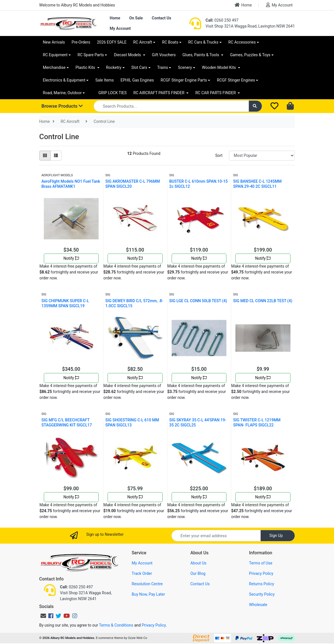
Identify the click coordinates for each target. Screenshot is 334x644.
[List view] (56, 156)
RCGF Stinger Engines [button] (236, 80)
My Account (279, 5)
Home (243, 5)
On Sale (136, 18)
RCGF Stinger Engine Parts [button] (184, 80)
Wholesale (258, 605)
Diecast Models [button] (128, 55)
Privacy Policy (261, 573)
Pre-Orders (81, 42)
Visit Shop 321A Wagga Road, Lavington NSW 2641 (250, 26)
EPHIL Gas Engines (137, 80)
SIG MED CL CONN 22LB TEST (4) (263, 301)
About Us (198, 563)
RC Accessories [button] (242, 42)
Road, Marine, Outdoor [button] (62, 93)
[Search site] (255, 106)
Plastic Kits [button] (86, 67)
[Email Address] (216, 536)
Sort (219, 155)
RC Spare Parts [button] (91, 55)
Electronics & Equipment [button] (64, 80)
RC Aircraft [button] (143, 42)
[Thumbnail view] (45, 156)
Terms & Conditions (116, 625)
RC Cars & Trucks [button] (203, 42)
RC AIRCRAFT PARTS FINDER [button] (159, 93)
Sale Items (104, 80)
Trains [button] (163, 67)
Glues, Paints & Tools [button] (201, 55)
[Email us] (43, 616)
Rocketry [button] (114, 67)
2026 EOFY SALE (112, 42)
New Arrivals (54, 42)
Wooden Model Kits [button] (220, 67)
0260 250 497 (222, 20)
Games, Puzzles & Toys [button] (250, 55)
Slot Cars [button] (139, 67)
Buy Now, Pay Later (148, 594)
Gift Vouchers (164, 55)
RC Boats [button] (170, 42)
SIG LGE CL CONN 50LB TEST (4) (198, 301)
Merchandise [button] (54, 67)
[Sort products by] (262, 156)
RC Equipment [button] (55, 55)
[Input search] (171, 106)
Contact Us (161, 18)
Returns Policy (262, 584)
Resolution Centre (147, 584)
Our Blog (198, 573)
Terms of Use (261, 563)
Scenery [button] (185, 67)
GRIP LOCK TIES (113, 93)
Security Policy (262, 594)
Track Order (142, 573)
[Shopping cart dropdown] (291, 106)
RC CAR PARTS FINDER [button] (216, 93)
